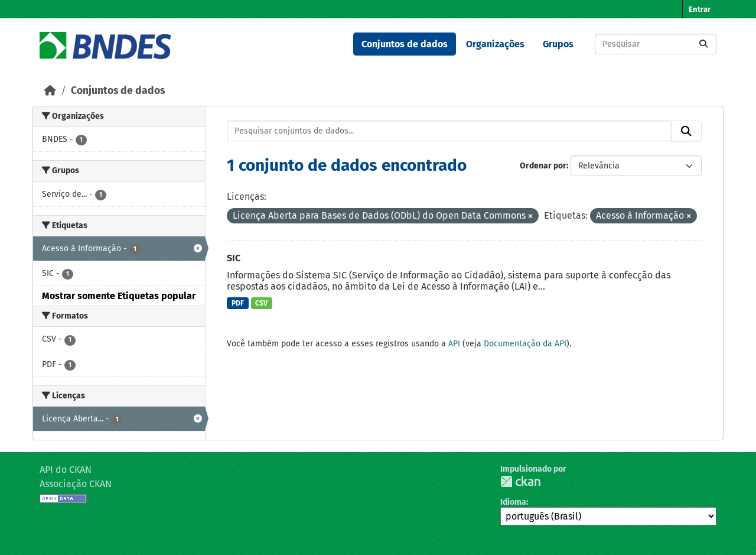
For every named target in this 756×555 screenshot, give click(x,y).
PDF (238, 303)
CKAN (520, 481)
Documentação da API (525, 344)
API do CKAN (66, 470)
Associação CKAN (76, 484)
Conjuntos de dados (405, 44)
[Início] (50, 91)
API (454, 344)
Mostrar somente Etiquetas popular (119, 296)
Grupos (558, 44)
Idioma (513, 502)
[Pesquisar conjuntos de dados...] (656, 44)
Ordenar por (543, 166)
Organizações (495, 44)
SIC (234, 258)
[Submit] (703, 44)
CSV (261, 303)
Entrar (700, 9)
